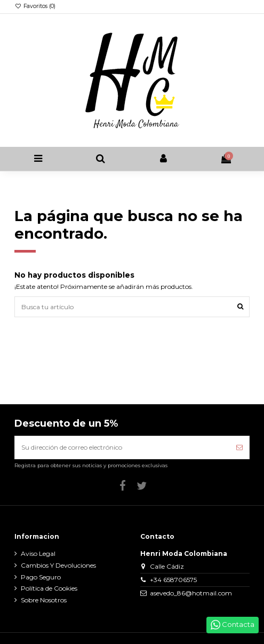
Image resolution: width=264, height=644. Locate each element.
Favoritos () (35, 6)
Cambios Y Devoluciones (58, 565)
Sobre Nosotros (44, 600)
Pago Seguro (41, 577)
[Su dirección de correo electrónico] (122, 447)
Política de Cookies (49, 588)
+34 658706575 (173, 580)
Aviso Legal (38, 553)
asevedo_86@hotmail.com (191, 593)
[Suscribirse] (239, 447)
